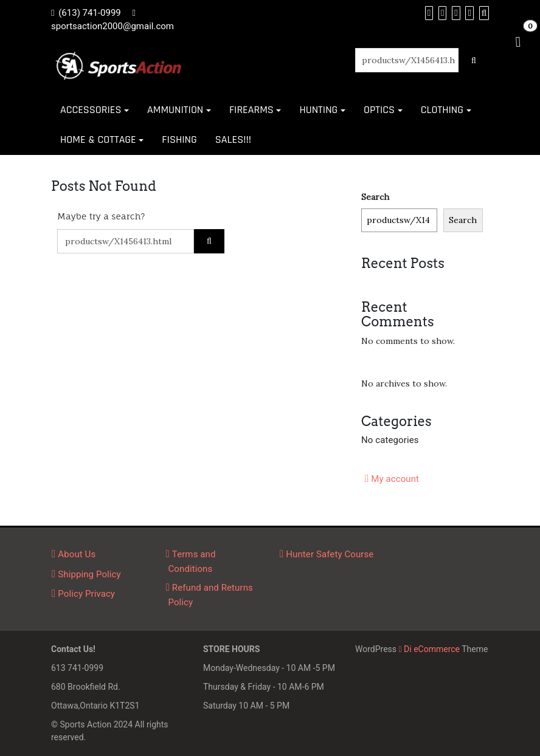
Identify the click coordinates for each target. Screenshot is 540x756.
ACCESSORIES (91, 110)
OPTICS (379, 110)
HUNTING (318, 110)
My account (395, 479)
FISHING (179, 139)
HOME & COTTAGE (98, 139)
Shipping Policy (89, 574)
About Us (77, 554)
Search (375, 197)
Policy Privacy (86, 594)
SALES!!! (233, 139)
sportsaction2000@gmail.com (112, 26)
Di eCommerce (430, 649)
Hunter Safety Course (330, 554)
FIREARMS (251, 110)
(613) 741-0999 (90, 13)
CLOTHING (442, 110)
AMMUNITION (175, 110)
